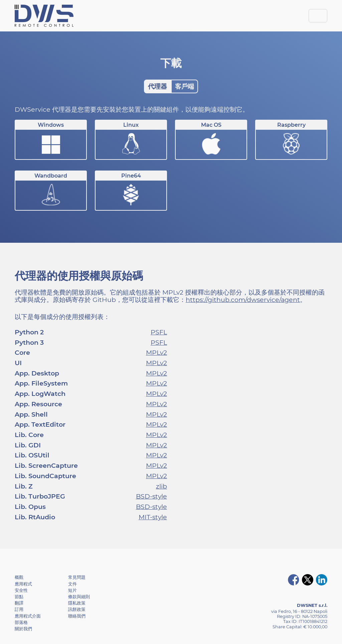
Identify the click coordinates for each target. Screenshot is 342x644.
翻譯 (19, 603)
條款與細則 (79, 597)
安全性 (21, 590)
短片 (72, 590)
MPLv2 (156, 352)
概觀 (19, 577)
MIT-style (153, 517)
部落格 (21, 622)
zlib (161, 486)
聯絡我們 (77, 616)
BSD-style (151, 496)
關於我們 (23, 629)
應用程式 (23, 584)
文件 (72, 584)
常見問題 (77, 577)
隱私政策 (77, 603)
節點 (19, 597)
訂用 (19, 609)
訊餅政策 (77, 609)
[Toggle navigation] (318, 16)
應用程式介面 (28, 616)
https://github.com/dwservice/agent (243, 300)
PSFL (159, 332)
